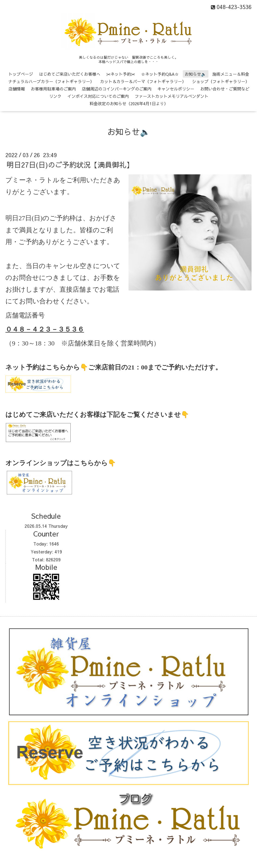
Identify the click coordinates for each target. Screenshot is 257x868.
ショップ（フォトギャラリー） (221, 81)
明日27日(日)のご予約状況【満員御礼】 (70, 165)
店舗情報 (17, 89)
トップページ (21, 74)
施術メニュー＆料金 (231, 74)
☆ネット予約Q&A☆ (160, 74)
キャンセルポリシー (176, 89)
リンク (55, 96)
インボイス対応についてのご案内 (98, 96)
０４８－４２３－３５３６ (45, 329)
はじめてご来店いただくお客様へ (70, 74)
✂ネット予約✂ (121, 74)
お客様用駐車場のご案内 (53, 89)
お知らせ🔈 (195, 74)
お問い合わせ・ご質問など (225, 89)
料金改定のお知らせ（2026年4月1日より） (129, 103)
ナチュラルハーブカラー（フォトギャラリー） (51, 81)
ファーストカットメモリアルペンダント (172, 96)
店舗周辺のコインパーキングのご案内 (117, 89)
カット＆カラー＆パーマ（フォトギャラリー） (143, 81)
